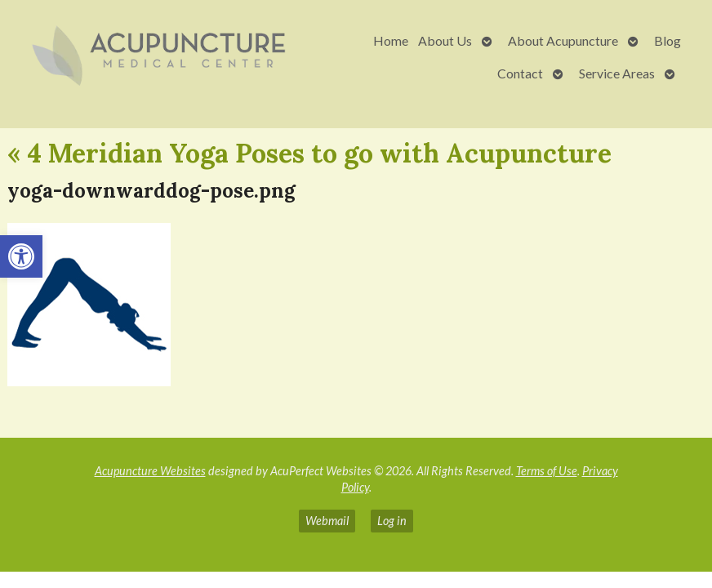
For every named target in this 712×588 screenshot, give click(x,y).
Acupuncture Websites (150, 471)
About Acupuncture (563, 40)
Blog (667, 40)
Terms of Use (547, 471)
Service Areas (617, 73)
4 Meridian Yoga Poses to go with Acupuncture (309, 153)
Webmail (327, 521)
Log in (392, 521)
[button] (21, 256)
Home (391, 40)
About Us (445, 40)
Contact (520, 73)
